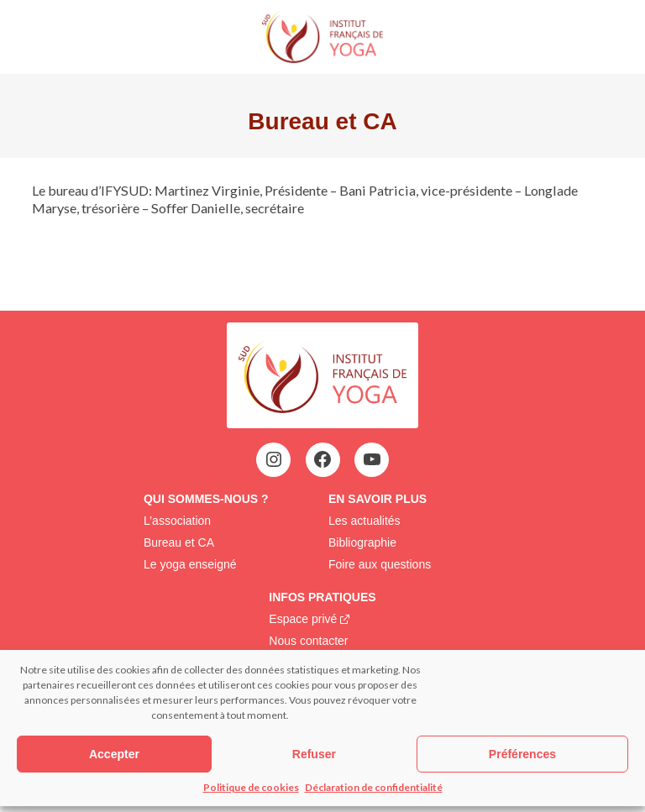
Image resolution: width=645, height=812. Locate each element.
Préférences (522, 754)
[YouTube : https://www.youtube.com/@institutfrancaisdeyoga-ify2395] (372, 459)
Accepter (114, 754)
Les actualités (364, 521)
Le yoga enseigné (190, 564)
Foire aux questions (380, 564)
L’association (177, 521)
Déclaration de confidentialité (374, 787)
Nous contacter (308, 641)
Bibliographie (362, 542)
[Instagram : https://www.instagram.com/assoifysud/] (274, 459)
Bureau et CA (179, 542)
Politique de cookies (251, 787)
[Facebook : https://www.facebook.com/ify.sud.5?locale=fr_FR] (322, 459)
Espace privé (303, 619)
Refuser (314, 754)
